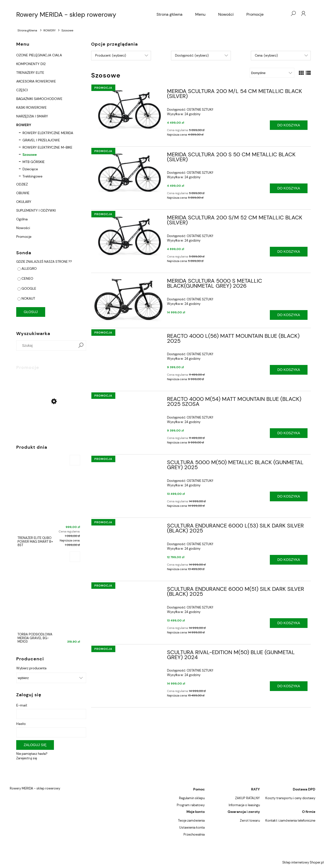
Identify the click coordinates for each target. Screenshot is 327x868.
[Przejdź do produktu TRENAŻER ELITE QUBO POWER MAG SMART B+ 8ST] (49, 502)
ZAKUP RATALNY (247, 798)
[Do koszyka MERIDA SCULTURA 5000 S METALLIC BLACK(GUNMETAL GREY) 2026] (289, 315)
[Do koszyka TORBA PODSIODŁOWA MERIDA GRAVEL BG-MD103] (75, 557)
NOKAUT (28, 298)
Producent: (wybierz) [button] (111, 55)
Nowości (23, 228)
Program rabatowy (191, 805)
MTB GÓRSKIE (34, 162)
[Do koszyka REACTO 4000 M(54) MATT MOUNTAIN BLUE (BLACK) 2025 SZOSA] (289, 433)
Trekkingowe (32, 176)
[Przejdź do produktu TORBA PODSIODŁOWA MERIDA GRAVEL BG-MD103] (49, 599)
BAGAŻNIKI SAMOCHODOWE (39, 99)
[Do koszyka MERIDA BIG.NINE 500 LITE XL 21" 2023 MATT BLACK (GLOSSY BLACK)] (75, 380)
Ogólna (22, 219)
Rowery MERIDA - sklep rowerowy (66, 14)
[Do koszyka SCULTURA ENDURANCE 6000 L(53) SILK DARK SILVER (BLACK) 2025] (289, 560)
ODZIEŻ (22, 184)
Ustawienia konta (192, 827)
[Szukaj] (81, 346)
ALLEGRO (29, 268)
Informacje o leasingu (244, 805)
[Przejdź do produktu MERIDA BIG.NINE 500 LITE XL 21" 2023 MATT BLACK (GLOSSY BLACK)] (49, 414)
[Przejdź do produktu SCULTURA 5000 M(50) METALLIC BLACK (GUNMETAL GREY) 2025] (128, 464)
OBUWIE (23, 193)
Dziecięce (30, 169)
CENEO (27, 278)
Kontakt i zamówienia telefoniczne (290, 821)
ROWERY (24, 125)
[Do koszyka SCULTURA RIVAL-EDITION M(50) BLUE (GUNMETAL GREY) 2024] (289, 686)
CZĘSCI (22, 90)
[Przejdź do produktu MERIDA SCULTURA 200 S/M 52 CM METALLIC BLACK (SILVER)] (128, 235)
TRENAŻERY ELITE (30, 73)
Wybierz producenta (31, 668)
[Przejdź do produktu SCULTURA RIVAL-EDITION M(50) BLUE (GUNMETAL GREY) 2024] (128, 654)
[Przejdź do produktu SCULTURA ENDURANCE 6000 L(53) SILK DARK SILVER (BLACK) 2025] (128, 527)
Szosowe (30, 155)
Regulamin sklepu (192, 798)
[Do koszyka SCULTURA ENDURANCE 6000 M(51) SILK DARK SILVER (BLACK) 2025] (289, 623)
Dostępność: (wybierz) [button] (192, 55)
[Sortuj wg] (272, 73)
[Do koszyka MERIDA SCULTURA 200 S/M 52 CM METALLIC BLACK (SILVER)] (289, 252)
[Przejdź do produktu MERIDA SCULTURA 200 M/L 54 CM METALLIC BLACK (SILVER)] (128, 109)
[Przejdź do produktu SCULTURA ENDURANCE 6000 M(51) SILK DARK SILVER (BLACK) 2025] (128, 591)
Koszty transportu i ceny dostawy (290, 798)
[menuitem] (169, 14)
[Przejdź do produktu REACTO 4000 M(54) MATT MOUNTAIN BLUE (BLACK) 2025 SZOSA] (128, 401)
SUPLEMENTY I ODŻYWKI (36, 210)
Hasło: (21, 724)
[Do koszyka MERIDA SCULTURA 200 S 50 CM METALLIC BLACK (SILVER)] (289, 188)
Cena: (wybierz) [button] (266, 55)
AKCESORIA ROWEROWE (36, 81)
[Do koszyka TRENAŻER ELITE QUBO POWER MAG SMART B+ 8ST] (75, 460)
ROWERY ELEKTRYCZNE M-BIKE (47, 147)
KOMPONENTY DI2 (31, 64)
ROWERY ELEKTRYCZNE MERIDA (48, 133)
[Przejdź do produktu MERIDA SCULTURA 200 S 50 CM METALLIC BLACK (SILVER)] (128, 172)
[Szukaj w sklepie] (47, 346)
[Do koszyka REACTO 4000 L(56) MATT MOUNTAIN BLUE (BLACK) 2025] (289, 370)
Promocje (24, 237)
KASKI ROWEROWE (31, 107)
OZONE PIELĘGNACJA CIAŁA (39, 55)
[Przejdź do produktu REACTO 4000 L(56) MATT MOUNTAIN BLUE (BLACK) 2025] (128, 338)
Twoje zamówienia (191, 821)
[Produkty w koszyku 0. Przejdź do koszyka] (283, 13)
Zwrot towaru (250, 821)
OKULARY (24, 202)
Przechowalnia (194, 834)
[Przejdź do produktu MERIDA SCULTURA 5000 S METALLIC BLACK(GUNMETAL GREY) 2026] (128, 300)
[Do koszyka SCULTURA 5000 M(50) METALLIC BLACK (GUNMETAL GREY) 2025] (289, 496)
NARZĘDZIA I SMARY (32, 116)
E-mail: (22, 705)
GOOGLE (29, 288)
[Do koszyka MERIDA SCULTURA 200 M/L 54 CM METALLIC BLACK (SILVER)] (289, 125)
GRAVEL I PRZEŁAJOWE (41, 140)
